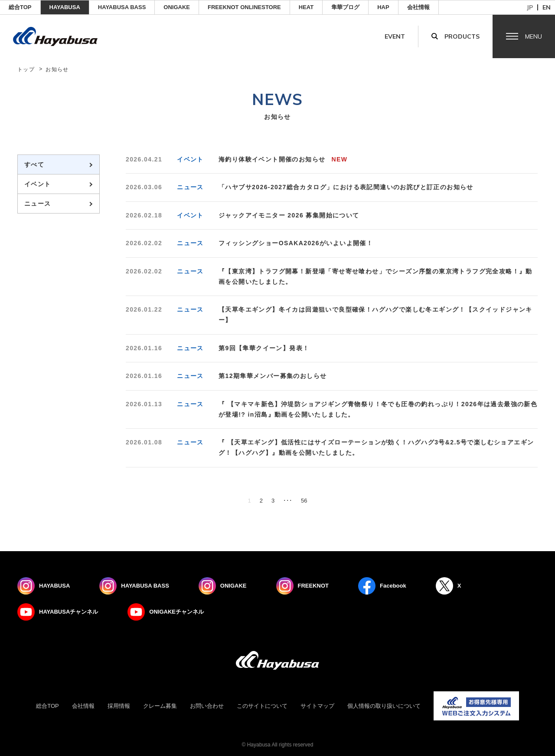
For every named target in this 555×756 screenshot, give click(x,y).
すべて (34, 164)
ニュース (38, 204)
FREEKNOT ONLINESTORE (244, 7)
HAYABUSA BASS (122, 7)
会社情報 (418, 7)
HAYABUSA (65, 7)
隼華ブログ (345, 7)
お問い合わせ (207, 706)
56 (304, 501)
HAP (383, 7)
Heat (306, 7)
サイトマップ (317, 706)
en (547, 7)
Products (462, 36)
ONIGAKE (177, 7)
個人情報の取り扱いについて (384, 706)
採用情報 (119, 706)
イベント (38, 184)
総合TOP (20, 7)
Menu (534, 36)
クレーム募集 (160, 706)
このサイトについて (262, 706)
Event (395, 36)
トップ (26, 69)
